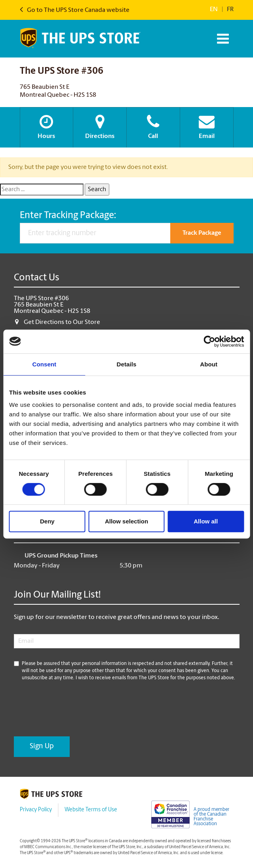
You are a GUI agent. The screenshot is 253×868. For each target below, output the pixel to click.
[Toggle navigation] (222, 39)
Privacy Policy (36, 810)
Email (207, 127)
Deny (47, 521)
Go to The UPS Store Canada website (75, 10)
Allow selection (126, 521)
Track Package (202, 233)
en (214, 10)
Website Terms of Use (91, 810)
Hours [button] (47, 127)
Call (153, 127)
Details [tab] (127, 364)
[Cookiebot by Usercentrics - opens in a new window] (209, 341)
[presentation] (74, 709)
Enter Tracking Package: (68, 216)
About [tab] (209, 364)
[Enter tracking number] (95, 233)
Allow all (206, 521)
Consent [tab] (44, 364)
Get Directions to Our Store (62, 322)
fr (230, 10)
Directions (100, 127)
